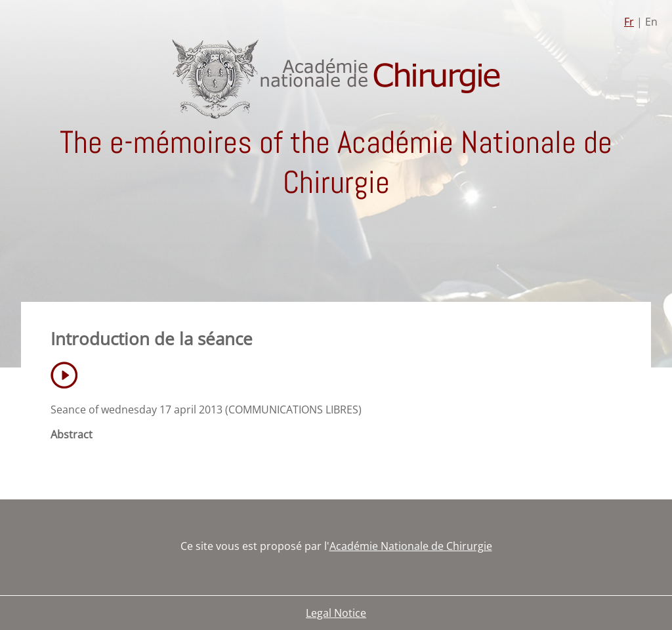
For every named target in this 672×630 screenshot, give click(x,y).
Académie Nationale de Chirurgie (411, 546)
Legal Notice (336, 613)
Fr (629, 22)
